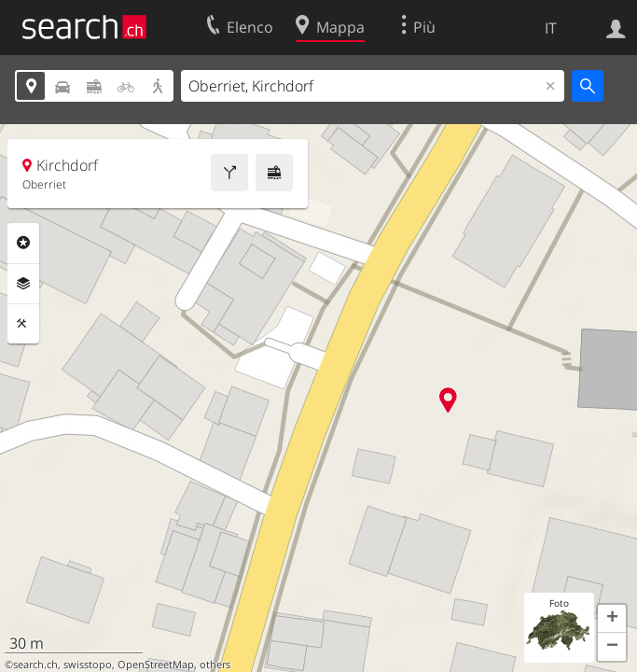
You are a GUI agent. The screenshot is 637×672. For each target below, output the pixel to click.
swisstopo (88, 665)
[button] (612, 619)
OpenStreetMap (156, 665)
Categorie (23, 243)
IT (551, 28)
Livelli (23, 284)
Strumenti (23, 324)
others (215, 665)
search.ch (35, 665)
